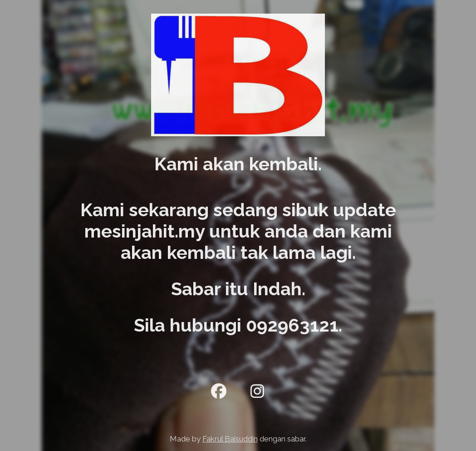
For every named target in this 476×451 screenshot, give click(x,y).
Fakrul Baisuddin (230, 439)
